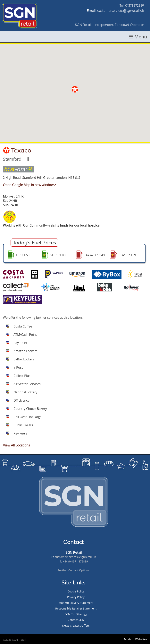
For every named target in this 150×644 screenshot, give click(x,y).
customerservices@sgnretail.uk (121, 11)
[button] (75, 89)
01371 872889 (135, 5)
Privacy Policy (76, 597)
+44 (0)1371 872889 (75, 561)
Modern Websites (136, 639)
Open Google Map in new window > (30, 185)
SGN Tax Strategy (76, 614)
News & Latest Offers (76, 625)
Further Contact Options (74, 570)
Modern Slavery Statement (76, 603)
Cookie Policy (76, 591)
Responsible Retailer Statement (76, 608)
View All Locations (16, 445)
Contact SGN (76, 620)
